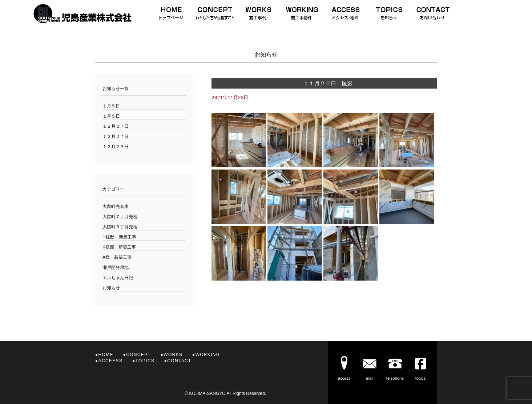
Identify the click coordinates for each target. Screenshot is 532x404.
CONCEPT (138, 355)
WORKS (173, 355)
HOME (106, 355)
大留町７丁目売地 (120, 217)
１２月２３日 (116, 147)
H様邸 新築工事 (119, 237)
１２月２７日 (116, 126)
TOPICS (145, 361)
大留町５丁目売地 (120, 227)
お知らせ (111, 288)
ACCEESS (111, 361)
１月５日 (111, 106)
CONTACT (179, 361)
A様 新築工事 (117, 257)
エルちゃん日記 (118, 278)
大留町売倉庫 (116, 207)
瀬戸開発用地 (116, 268)
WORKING (208, 355)
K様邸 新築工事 (119, 247)
